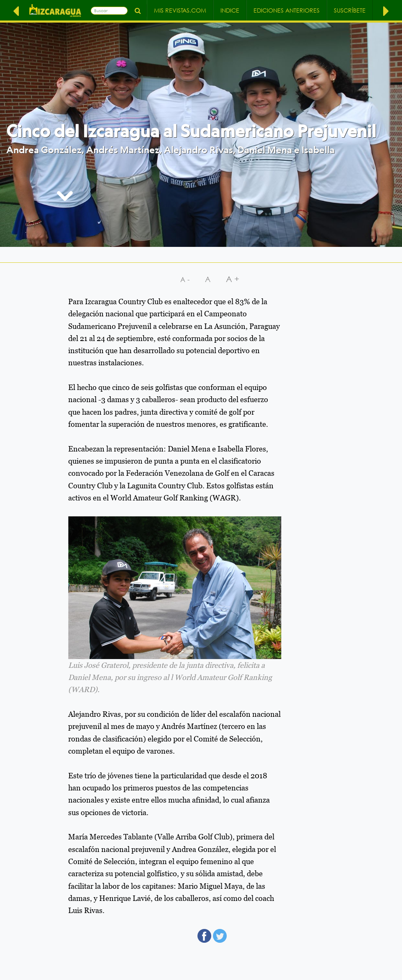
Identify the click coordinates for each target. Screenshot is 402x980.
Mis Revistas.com (180, 10)
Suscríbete (350, 10)
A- (186, 279)
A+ (234, 279)
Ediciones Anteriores (287, 10)
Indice (230, 10)
